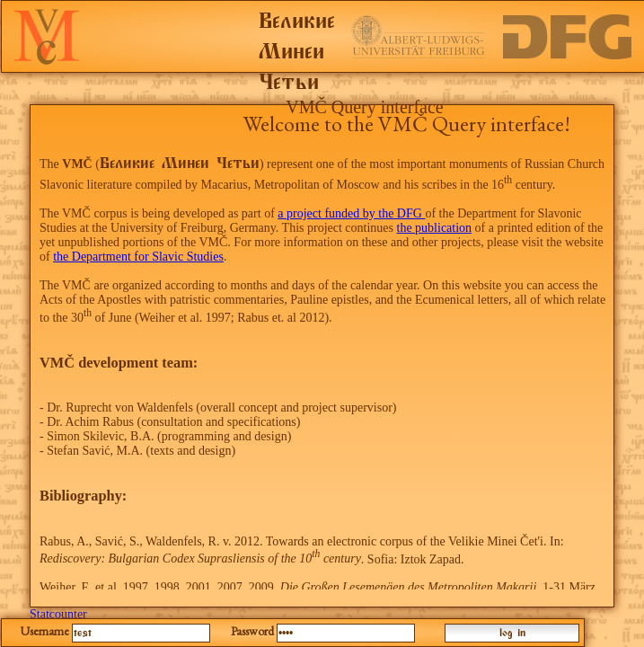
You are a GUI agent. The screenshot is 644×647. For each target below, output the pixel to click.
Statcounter (58, 614)
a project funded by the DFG (351, 213)
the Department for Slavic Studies (138, 257)
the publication (435, 228)
